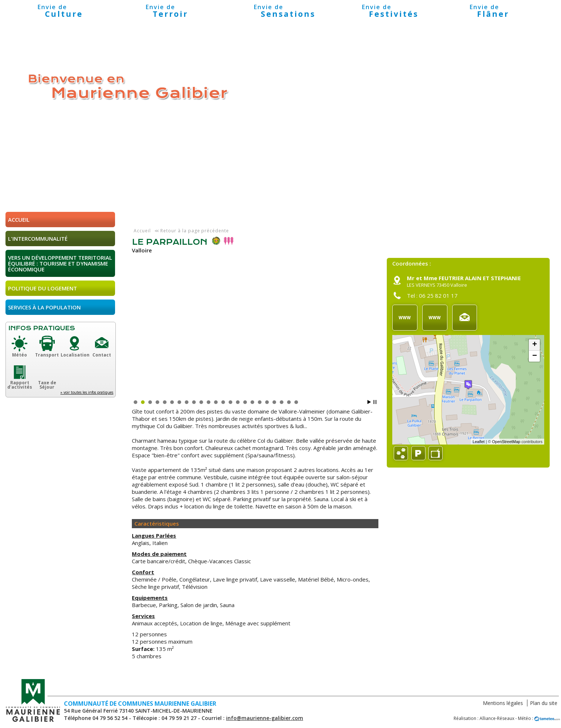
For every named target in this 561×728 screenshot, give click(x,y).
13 (223, 402)
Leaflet (479, 442)
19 (267, 402)
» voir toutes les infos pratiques (87, 392)
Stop (375, 402)
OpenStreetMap (506, 442)
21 (282, 402)
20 (274, 402)
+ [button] (535, 345)
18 (260, 402)
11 (209, 402)
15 (238, 402)
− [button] (535, 356)
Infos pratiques (42, 328)
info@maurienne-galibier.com (265, 718)
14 (230, 402)
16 (245, 402)
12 (216, 402)
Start (369, 402)
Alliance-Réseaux (497, 718)
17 (252, 402)
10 (201, 402)
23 (296, 402)
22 (289, 402)
